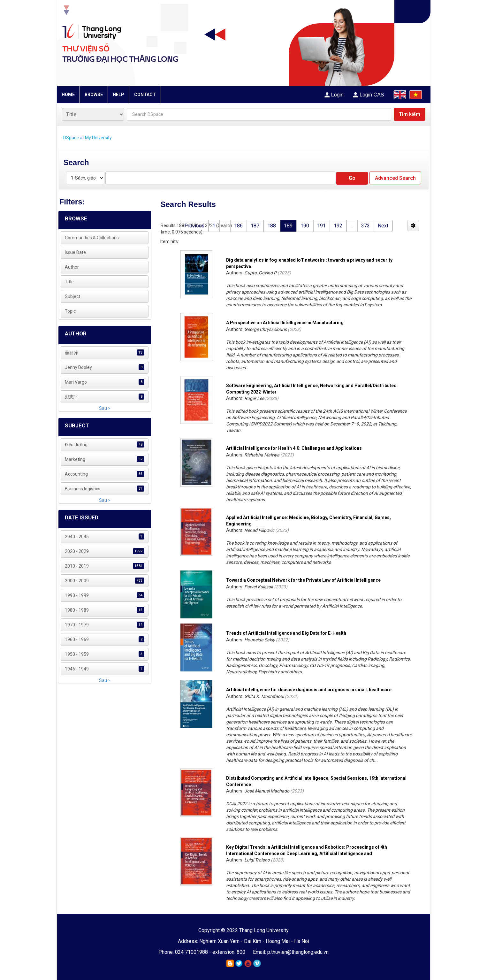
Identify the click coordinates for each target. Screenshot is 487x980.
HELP (118, 95)
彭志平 (72, 397)
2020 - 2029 (77, 551)
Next (383, 226)
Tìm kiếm (410, 114)
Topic (70, 311)
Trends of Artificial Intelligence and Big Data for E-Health (286, 633)
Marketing (75, 459)
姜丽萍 (72, 353)
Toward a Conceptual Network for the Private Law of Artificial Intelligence (303, 580)
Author (72, 267)
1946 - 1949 (77, 669)
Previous (194, 226)
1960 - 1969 (77, 639)
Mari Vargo (76, 382)
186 (238, 226)
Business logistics (83, 489)
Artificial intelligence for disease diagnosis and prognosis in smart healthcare (309, 690)
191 (321, 226)
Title (69, 282)
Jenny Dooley (78, 367)
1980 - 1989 (77, 610)
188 (272, 226)
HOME (68, 95)
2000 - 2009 (77, 581)
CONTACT (145, 95)
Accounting (76, 474)
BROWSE (94, 95)
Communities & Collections (92, 238)
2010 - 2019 (77, 566)
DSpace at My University (88, 138)
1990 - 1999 (77, 595)
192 (338, 226)
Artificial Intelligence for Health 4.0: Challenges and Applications (294, 448)
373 (365, 226)
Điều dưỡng (76, 445)
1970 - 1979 (77, 625)
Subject (72, 296)
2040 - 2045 (77, 537)
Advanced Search (395, 178)
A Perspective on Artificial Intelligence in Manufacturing (285, 323)
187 (255, 226)
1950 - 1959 (77, 654)
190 (305, 226)
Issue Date (75, 252)
